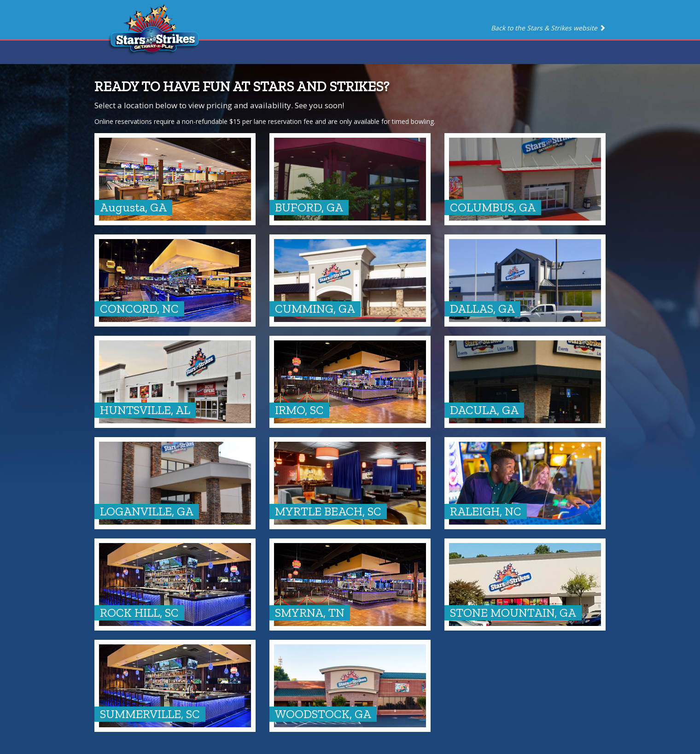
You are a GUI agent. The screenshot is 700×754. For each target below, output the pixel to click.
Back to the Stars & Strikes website (548, 28)
